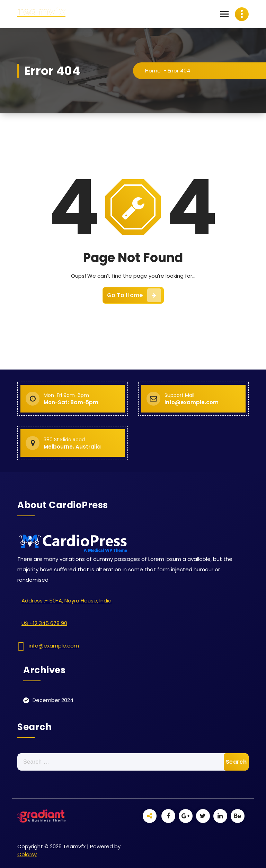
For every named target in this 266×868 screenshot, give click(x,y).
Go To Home (134, 295)
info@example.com (54, 646)
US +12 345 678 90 (44, 623)
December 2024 (53, 700)
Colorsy (27, 854)
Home (153, 71)
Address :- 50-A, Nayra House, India (66, 601)
